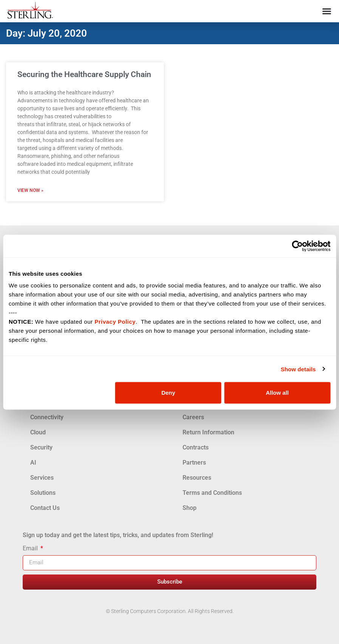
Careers (193, 417)
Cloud (38, 432)
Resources (197, 478)
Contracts (196, 447)
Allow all (277, 393)
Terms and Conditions (212, 493)
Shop (190, 508)
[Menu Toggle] (327, 11)
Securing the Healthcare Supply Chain (84, 74)
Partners (194, 463)
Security (41, 447)
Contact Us (45, 508)
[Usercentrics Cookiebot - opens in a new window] (297, 246)
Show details (298, 369)
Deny (168, 393)
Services (42, 478)
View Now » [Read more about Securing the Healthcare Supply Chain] (30, 190)
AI (33, 463)
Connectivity (47, 417)
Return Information (208, 432)
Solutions (43, 493)
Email (31, 549)
